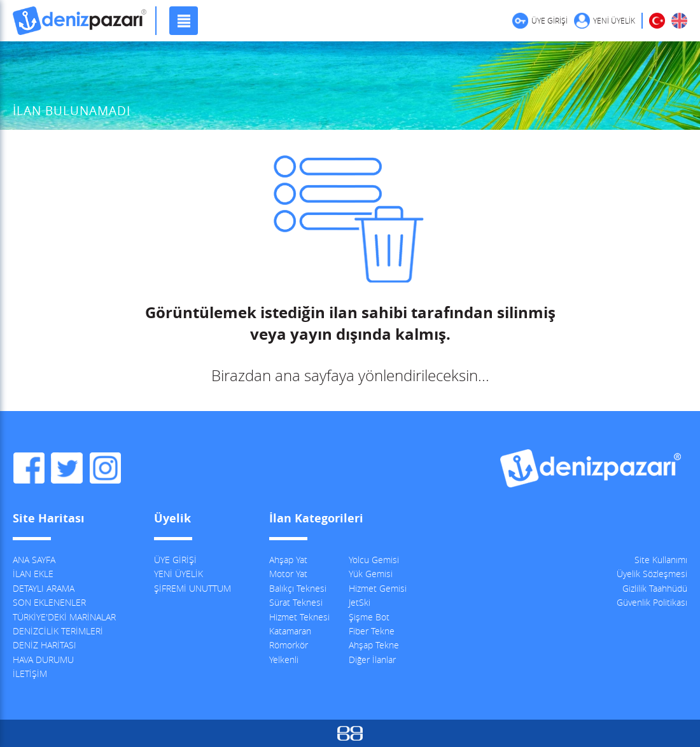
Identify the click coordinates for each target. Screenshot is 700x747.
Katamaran (290, 631)
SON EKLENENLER (49, 602)
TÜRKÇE (657, 21)
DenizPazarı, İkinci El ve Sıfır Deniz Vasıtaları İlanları (80, 21)
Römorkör (289, 645)
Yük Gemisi (371, 574)
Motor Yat (288, 574)
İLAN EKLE (33, 574)
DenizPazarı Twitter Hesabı (67, 468)
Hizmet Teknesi (299, 617)
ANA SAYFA (34, 560)
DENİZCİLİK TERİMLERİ (58, 631)
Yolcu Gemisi (374, 560)
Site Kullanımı (661, 560)
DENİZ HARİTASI (45, 645)
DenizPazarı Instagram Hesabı (105, 468)
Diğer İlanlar (372, 660)
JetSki (360, 602)
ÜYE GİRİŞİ (549, 20)
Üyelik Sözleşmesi (652, 574)
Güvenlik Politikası (652, 602)
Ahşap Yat (288, 560)
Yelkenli (284, 660)
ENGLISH (679, 21)
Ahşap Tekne (374, 645)
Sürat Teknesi (296, 602)
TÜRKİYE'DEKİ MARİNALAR (64, 617)
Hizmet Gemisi (378, 588)
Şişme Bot (369, 617)
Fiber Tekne (372, 631)
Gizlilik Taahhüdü (655, 588)
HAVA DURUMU (43, 660)
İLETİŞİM (30, 674)
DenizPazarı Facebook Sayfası (29, 468)
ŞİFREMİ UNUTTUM (192, 588)
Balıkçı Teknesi (298, 588)
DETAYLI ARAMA (44, 588)
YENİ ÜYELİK (614, 20)
